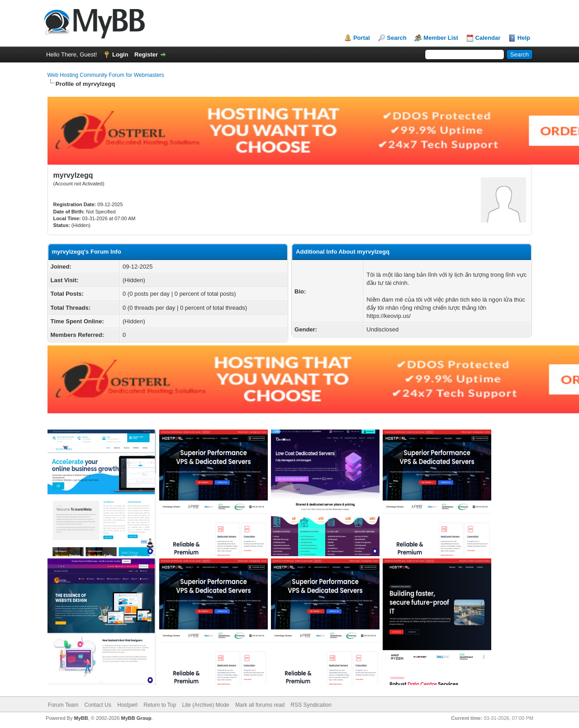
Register (146, 54)
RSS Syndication (311, 705)
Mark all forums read (260, 705)
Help (524, 38)
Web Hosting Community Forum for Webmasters (106, 75)
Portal (362, 38)
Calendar (488, 38)
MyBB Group (136, 718)
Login (120, 54)
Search (396, 38)
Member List (441, 38)
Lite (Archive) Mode (205, 705)
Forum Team (63, 705)
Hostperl (127, 705)
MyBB (81, 718)
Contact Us (98, 705)
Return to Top (160, 705)
